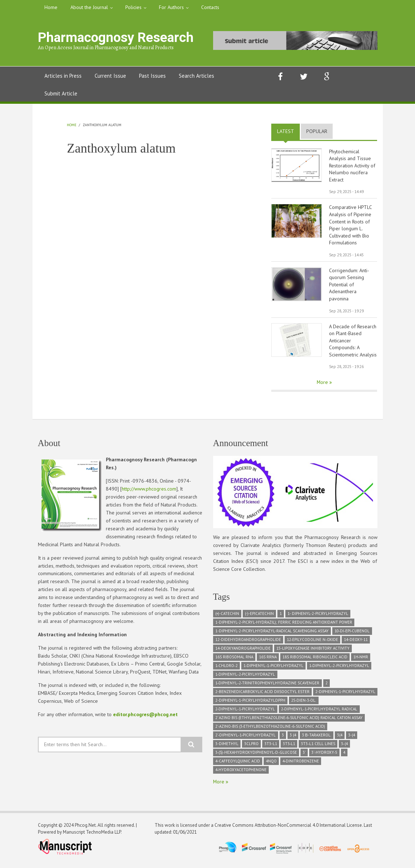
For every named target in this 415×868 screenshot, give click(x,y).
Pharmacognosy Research (113, 38)
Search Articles (196, 76)
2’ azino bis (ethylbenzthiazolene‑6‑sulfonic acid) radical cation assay (289, 720)
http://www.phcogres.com (149, 491)
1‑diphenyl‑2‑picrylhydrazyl (339, 668)
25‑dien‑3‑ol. (304, 703)
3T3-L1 (271, 746)
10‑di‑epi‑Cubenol (352, 633)
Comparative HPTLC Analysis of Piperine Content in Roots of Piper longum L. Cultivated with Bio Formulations (351, 226)
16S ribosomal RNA (234, 659)
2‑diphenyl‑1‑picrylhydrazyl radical (319, 711)
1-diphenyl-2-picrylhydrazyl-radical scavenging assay (272, 633)
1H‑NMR (361, 659)
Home (51, 7)
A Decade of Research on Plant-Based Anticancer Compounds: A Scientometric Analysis (353, 343)
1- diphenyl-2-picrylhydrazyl (318, 616)
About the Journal (89, 7)
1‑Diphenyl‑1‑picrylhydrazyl (273, 668)
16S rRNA (268, 659)
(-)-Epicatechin (259, 616)
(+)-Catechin (227, 616)
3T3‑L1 (289, 746)
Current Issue (110, 76)
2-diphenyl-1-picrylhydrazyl (345, 694)
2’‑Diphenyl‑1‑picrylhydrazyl (246, 737)
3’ (304, 755)
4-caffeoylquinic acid (238, 764)
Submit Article (61, 93)
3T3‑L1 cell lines (318, 746)
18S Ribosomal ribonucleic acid (315, 659)
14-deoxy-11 (356, 642)
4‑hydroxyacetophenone (241, 772)
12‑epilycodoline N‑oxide (312, 642)
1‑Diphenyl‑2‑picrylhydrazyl (245, 677)
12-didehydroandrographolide (248, 642)
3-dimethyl (227, 746)
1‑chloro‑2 (226, 668)
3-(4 (352, 737)
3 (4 (293, 737)
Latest (288, 131)
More (323, 385)
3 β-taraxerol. (317, 737)
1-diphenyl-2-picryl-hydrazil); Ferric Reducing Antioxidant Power (284, 625)
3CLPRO (251, 746)
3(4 (340, 737)
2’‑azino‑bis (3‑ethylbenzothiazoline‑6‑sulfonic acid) (270, 729)
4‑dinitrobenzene (301, 764)
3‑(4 (344, 746)
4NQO (271, 764)
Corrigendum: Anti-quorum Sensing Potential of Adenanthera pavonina (349, 286)
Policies (133, 7)
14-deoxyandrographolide (243, 651)
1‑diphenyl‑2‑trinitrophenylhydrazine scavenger (267, 685)
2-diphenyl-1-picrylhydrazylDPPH (250, 703)
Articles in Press (63, 76)
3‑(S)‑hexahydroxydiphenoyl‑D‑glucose (256, 755)
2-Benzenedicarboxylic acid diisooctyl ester (262, 694)
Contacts (210, 7)
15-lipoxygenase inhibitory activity (313, 651)
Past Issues (152, 76)
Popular (317, 131)
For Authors (171, 7)
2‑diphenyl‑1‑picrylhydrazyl (245, 711)
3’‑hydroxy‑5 (324, 755)
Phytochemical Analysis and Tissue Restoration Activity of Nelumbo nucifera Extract (352, 166)
